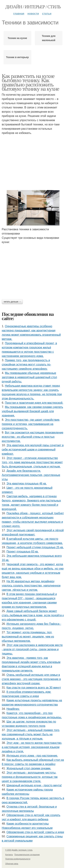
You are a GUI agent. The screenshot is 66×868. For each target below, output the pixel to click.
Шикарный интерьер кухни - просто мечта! (34, 785)
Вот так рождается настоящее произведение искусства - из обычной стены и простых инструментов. (33, 437)
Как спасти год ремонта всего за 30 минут (34, 688)
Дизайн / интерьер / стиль (33, 7)
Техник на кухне (17, 38)
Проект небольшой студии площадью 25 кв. (35, 547)
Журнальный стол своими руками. (29, 768)
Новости (33, 14)
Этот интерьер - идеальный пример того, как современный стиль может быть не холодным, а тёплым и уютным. (31, 734)
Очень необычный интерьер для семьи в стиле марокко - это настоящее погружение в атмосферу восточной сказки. (31, 679)
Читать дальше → (12, 302)
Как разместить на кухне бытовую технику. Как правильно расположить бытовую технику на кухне (30, 82)
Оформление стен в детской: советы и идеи (35, 832)
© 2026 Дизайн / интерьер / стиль (19, 850)
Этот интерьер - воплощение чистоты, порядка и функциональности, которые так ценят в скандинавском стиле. (30, 777)
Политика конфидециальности (18, 859)
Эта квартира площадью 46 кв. (27, 484)
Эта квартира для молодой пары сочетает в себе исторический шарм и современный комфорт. (33, 449)
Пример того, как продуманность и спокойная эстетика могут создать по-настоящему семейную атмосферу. (26, 364)
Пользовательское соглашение (27, 855)
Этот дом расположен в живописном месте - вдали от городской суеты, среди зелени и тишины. (32, 649)
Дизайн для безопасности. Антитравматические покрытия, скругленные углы (31, 475)
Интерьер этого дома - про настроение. (32, 756)
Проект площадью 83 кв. (23, 552)
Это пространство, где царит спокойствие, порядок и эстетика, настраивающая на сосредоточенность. (31, 424)
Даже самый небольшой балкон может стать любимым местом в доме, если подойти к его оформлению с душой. (33, 615)
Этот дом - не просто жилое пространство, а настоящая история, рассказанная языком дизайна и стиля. (32, 747)
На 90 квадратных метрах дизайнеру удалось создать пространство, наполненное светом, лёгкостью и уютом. (31, 586)
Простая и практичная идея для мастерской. (34, 403)
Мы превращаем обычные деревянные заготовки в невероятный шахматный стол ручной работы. (29, 377)
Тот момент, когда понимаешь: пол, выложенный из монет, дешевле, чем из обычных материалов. (28, 637)
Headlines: (13, 709)
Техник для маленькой (49, 38)
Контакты (9, 855)
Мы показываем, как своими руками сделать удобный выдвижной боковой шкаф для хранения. (32, 411)
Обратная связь (12, 864)
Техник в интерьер (17, 57)
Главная (19, 14)
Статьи (47, 14)
